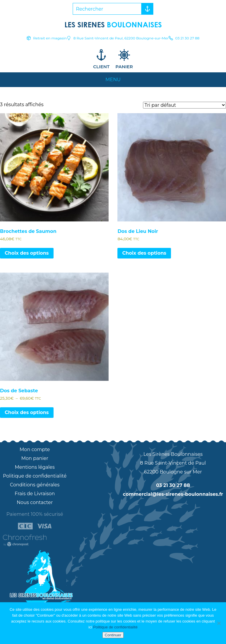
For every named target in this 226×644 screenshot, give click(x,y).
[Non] (219, 623)
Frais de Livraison (35, 494)
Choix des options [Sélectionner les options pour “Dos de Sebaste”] (27, 412)
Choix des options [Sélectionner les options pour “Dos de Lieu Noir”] (144, 253)
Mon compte (35, 449)
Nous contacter (35, 502)
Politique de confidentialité (35, 476)
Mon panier (35, 458)
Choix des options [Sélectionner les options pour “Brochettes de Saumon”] (27, 253)
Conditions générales (35, 485)
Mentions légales (35, 467)
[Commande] (185, 105)
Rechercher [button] (146, 9)
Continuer (113, 635)
